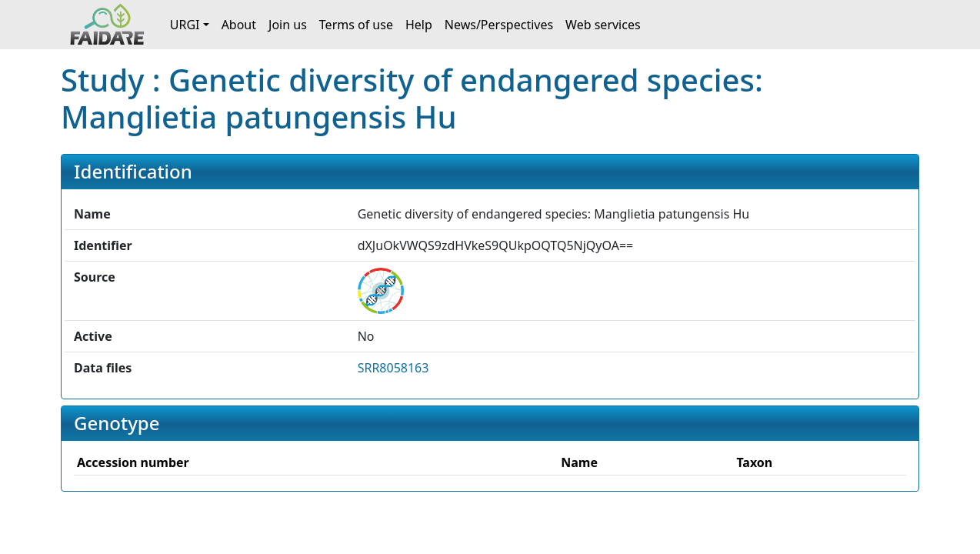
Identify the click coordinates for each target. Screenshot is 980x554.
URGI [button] (185, 25)
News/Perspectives (499, 25)
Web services (603, 25)
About (239, 25)
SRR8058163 (393, 368)
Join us (288, 25)
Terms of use (356, 25)
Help (419, 25)
